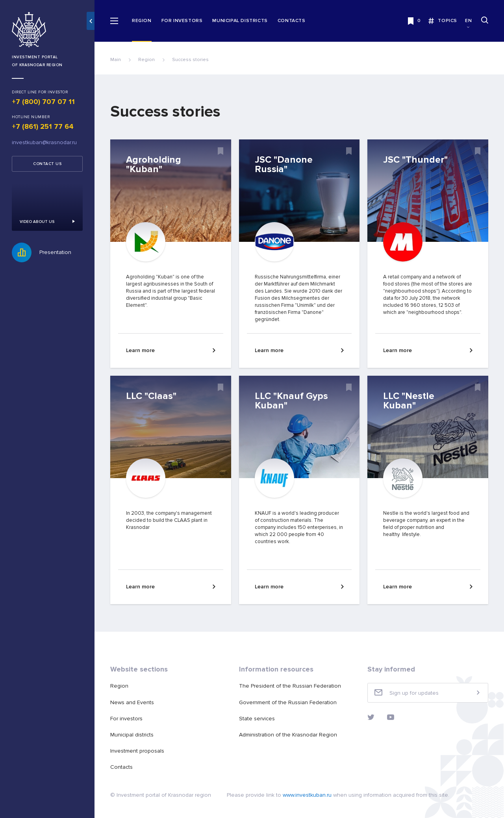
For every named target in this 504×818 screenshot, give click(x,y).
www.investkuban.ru (307, 795)
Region (142, 21)
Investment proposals (137, 751)
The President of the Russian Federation (290, 686)
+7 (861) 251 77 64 (43, 126)
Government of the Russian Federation (288, 702)
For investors (182, 21)
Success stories (190, 60)
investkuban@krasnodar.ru (44, 142)
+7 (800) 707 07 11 (43, 102)
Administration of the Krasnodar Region (288, 735)
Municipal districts (240, 21)
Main (116, 60)
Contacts (292, 21)
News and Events (132, 702)
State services (257, 719)
